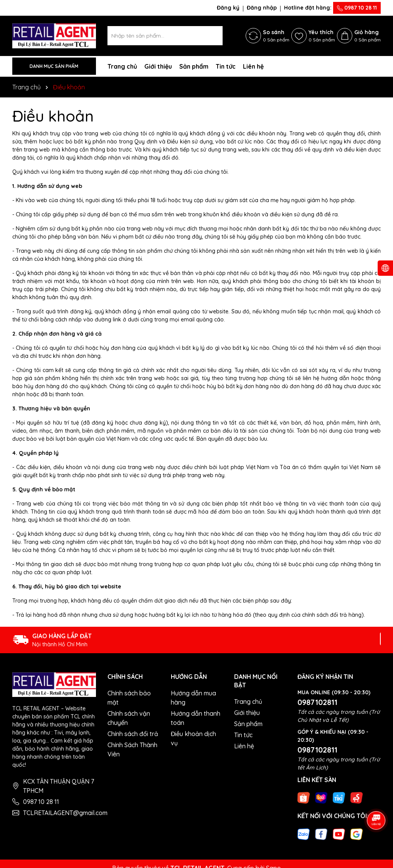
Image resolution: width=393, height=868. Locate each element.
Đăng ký (228, 8)
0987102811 (317, 702)
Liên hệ (253, 66)
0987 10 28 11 (357, 8)
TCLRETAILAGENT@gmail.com (65, 813)
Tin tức (226, 66)
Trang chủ (122, 66)
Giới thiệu (158, 66)
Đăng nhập (262, 8)
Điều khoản (53, 116)
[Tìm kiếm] (213, 36)
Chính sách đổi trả (133, 734)
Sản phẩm (194, 66)
